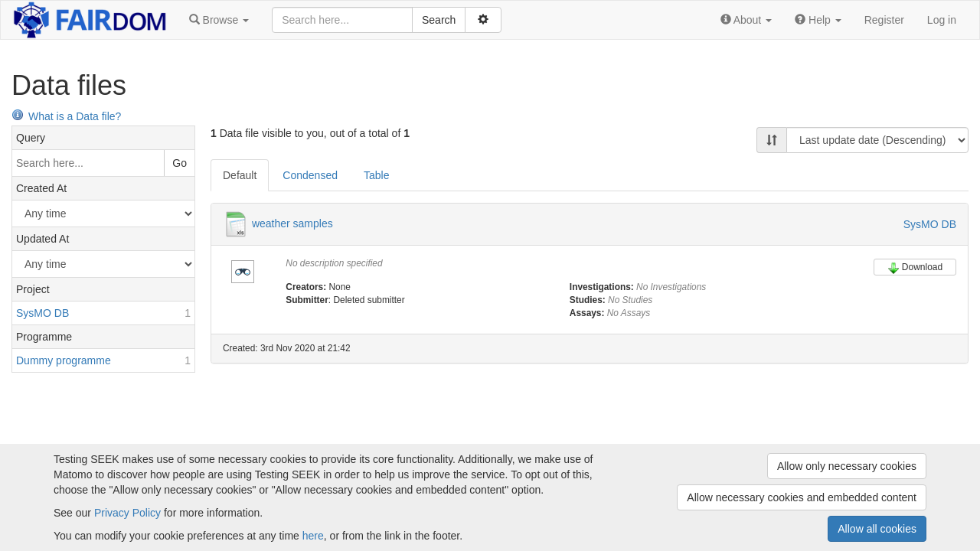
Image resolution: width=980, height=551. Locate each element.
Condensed (310, 175)
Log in (942, 20)
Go (180, 163)
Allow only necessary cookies (847, 466)
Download (915, 268)
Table (376, 175)
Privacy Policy (127, 513)
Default (240, 175)
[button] (219, 20)
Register (884, 20)
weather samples (292, 223)
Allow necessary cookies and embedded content (802, 497)
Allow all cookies (877, 529)
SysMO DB (930, 224)
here (313, 536)
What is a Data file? (66, 116)
